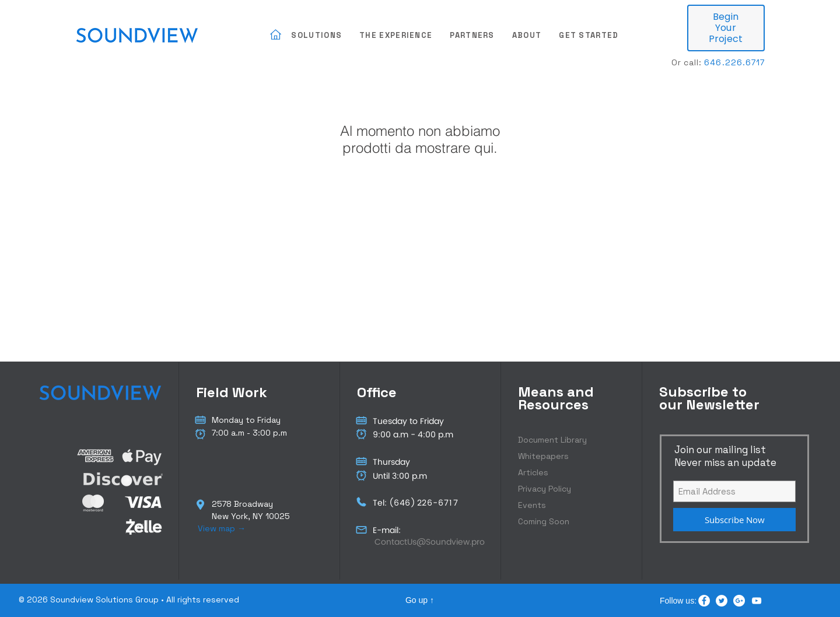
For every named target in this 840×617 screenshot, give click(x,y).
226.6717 (745, 62)
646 (402, 503)
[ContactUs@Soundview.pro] (429, 542)
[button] (316, 36)
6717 (449, 503)
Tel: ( (383, 503)
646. (714, 62)
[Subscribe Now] (734, 520)
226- (428, 503)
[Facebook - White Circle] (704, 601)
